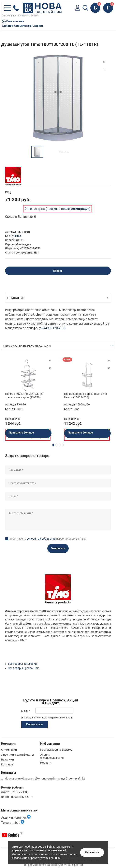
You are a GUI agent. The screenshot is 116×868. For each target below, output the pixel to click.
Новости (46, 763)
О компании (9, 750)
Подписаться (35, 724)
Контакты (8, 764)
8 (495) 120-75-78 (54, 328)
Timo (18, 236)
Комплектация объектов (56, 750)
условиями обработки (41, 539)
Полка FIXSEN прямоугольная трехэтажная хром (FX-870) (25, 396)
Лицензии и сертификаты (18, 755)
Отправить (58, 548)
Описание (16, 298)
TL (23, 240)
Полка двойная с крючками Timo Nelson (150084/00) (86, 396)
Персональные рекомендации (27, 346)
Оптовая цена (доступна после (57, 209)
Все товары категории (22, 664)
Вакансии (7, 760)
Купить (58, 271)
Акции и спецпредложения (52, 756)
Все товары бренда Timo (24, 668)
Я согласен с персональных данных (48, 539)
